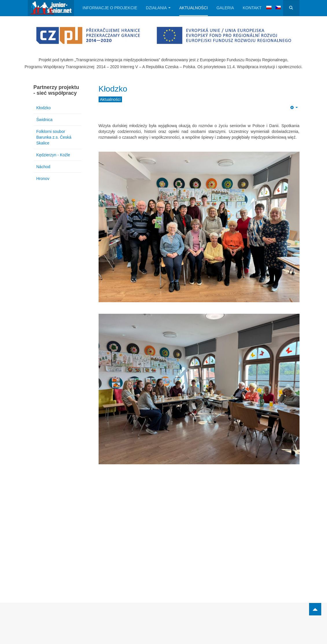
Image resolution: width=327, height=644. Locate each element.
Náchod (43, 167)
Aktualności (194, 8)
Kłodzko (113, 89)
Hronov (43, 179)
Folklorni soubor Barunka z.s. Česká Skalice (54, 137)
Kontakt (252, 8)
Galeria (225, 8)
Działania (158, 8)
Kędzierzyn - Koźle (53, 155)
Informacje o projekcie (110, 8)
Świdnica (45, 120)
